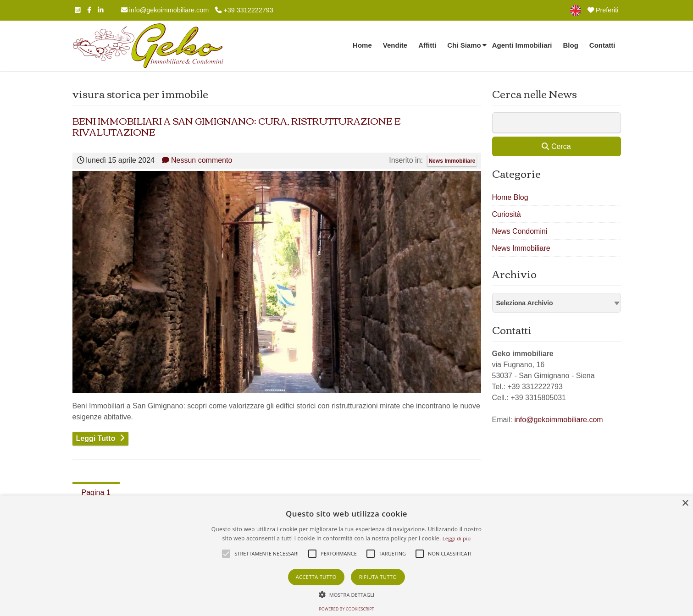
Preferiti (603, 10)
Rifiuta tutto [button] (378, 577)
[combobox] (557, 303)
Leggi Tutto (96, 438)
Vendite (395, 45)
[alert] (346, 556)
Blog (571, 45)
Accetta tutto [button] (316, 577)
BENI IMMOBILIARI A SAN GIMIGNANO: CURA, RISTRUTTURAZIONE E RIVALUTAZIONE (237, 126)
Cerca (556, 146)
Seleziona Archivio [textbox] (525, 303)
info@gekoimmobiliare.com (165, 10)
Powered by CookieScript (346, 609)
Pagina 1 (96, 492)
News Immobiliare (452, 161)
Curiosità (507, 214)
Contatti (602, 45)
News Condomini (520, 231)
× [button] (685, 503)
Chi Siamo (464, 45)
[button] (347, 594)
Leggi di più (457, 538)
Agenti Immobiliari (522, 45)
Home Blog (510, 197)
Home (362, 45)
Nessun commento (197, 160)
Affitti (427, 45)
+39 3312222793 (244, 10)
